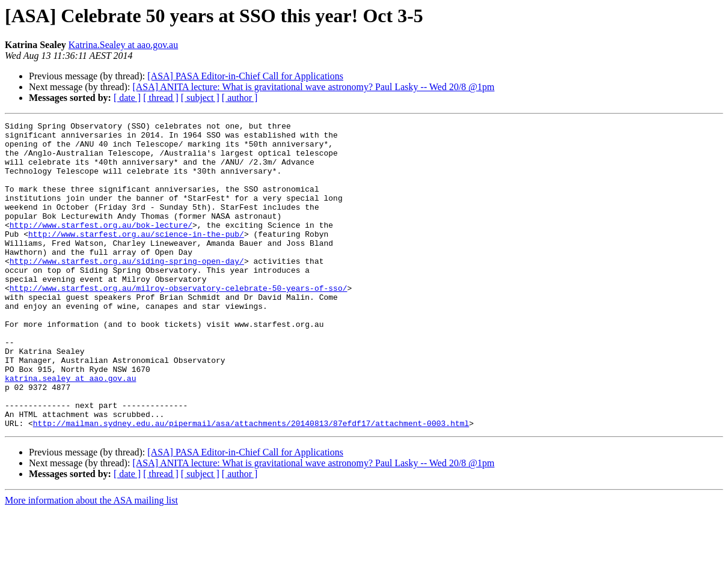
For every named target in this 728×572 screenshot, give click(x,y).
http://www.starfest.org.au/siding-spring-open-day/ (127, 290)
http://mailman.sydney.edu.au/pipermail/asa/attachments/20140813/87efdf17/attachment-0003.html (251, 484)
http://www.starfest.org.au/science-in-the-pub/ (136, 257)
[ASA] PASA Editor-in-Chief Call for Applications (245, 76)
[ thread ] (161, 98)
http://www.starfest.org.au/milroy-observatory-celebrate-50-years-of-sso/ (179, 322)
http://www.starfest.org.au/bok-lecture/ (101, 246)
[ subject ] (200, 98)
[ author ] (240, 98)
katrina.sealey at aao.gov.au (70, 430)
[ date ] (127, 98)
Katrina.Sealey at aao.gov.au (123, 45)
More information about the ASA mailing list (91, 561)
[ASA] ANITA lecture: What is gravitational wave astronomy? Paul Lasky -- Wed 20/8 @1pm (313, 87)
